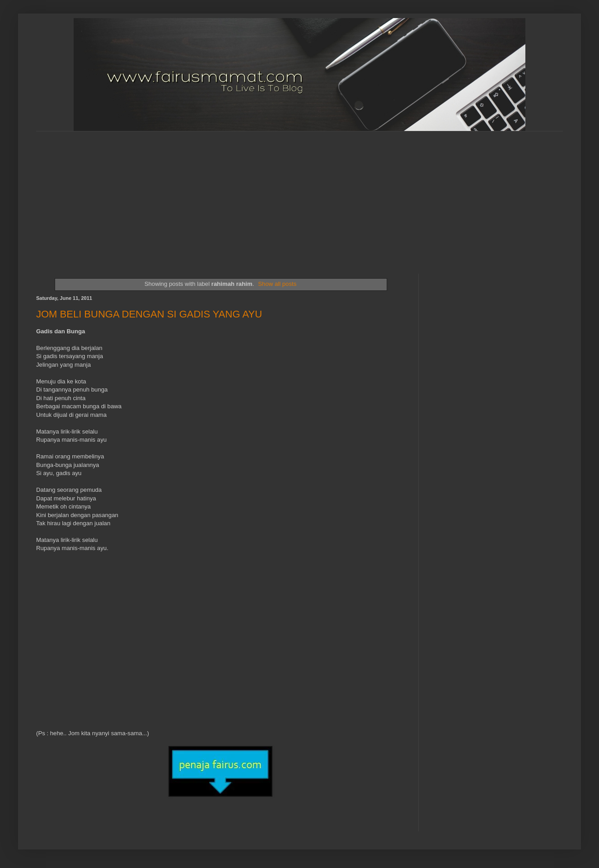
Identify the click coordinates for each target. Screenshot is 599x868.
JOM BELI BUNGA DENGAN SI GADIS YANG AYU (149, 314)
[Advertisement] (220, 195)
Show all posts (277, 284)
